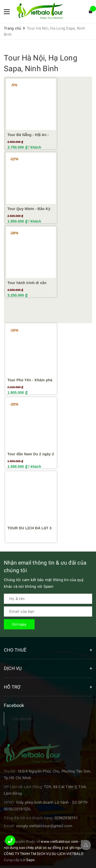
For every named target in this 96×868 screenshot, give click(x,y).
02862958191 (66, 818)
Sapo (30, 860)
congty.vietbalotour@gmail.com (44, 826)
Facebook (22, 719)
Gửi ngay (19, 624)
